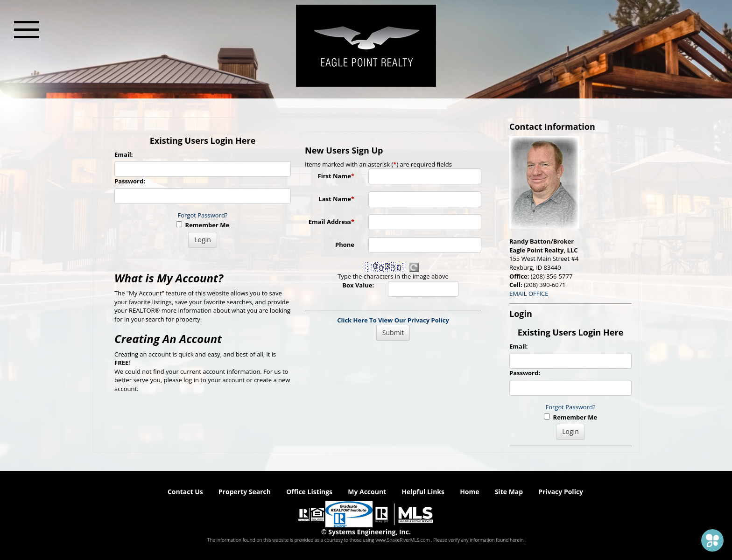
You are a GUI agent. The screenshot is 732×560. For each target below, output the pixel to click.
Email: (124, 154)
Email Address (331, 222)
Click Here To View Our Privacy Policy (393, 320)
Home (469, 492)
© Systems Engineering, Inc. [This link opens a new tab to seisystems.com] (366, 532)
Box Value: (358, 285)
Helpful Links (423, 492)
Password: (130, 181)
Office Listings (309, 492)
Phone (345, 245)
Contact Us (185, 492)
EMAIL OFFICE (529, 294)
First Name (336, 176)
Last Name (336, 199)
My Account (367, 492)
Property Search (245, 492)
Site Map (509, 492)
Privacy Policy (561, 492)
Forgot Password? (203, 215)
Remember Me (203, 225)
